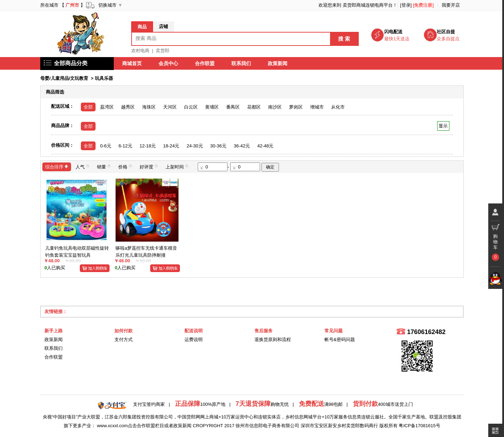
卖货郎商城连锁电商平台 (368, 5)
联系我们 (241, 63)
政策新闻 (278, 63)
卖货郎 (163, 51)
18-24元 (171, 146)
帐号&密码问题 (340, 339)
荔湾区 (107, 107)
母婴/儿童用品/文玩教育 (64, 78)
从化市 (338, 107)
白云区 (191, 107)
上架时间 (177, 167)
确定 (270, 167)
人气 (83, 167)
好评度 (149, 167)
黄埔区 (212, 107)
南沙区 (275, 107)
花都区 (254, 107)
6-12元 (125, 146)
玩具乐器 (104, 78)
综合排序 (57, 167)
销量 (104, 167)
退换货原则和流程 (273, 339)
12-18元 (148, 146)
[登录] (406, 5)
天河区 (170, 107)
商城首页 (132, 63)
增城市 (317, 107)
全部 (88, 107)
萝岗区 (296, 107)
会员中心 (168, 63)
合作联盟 (205, 63)
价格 (125, 167)
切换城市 (107, 5)
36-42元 (242, 146)
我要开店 (451, 5)
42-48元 (265, 146)
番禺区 (233, 107)
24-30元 (195, 146)
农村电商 (140, 51)
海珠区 (149, 107)
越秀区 (128, 107)
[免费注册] (423, 5)
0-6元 (106, 146)
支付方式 (124, 339)
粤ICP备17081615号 (419, 426)
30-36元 (218, 146)
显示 (443, 126)
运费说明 (194, 339)
